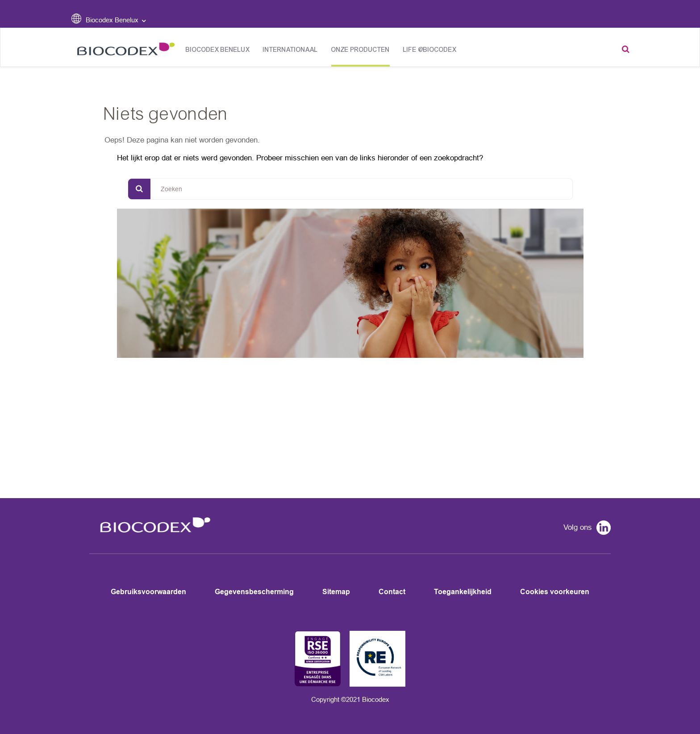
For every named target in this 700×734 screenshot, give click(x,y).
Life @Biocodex (430, 50)
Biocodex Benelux (218, 50)
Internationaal (290, 50)
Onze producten (360, 50)
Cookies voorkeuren (555, 592)
